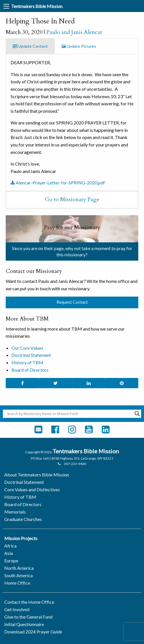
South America (19, 575)
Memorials (15, 512)
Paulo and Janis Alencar (74, 32)
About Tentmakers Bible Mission (37, 475)
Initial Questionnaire (24, 624)
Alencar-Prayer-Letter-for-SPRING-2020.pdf (58, 183)
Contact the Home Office (29, 602)
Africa (10, 546)
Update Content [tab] (30, 46)
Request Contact (72, 302)
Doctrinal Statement (31, 355)
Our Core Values (27, 348)
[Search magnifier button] (137, 414)
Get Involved (17, 609)
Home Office (17, 583)
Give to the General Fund (28, 617)
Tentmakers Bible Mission (37, 6)
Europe (11, 561)
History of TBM (27, 362)
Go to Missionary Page (72, 200)
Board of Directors (30, 370)
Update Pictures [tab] (79, 46)
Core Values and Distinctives (32, 489)
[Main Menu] (6, 6)
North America (19, 568)
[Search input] (69, 414)
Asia (9, 553)
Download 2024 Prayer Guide (33, 632)
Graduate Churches (23, 519)
